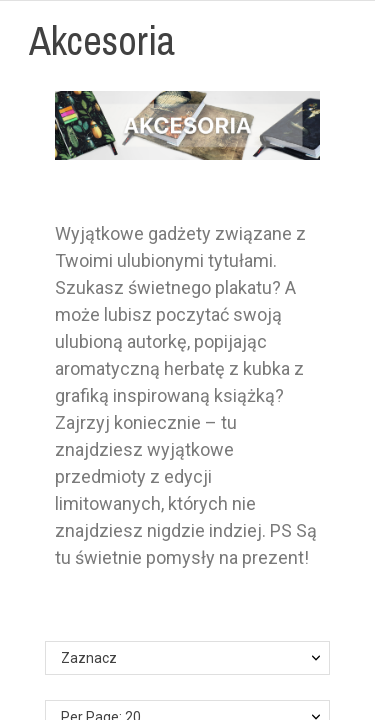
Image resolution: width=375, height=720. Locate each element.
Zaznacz (89, 658)
